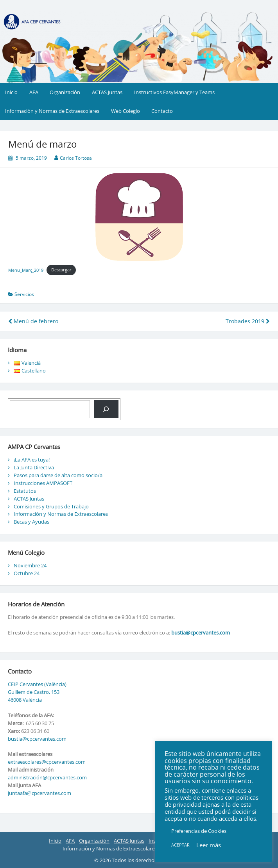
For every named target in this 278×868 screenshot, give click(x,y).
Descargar (61, 270)
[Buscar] (106, 409)
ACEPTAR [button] (180, 845)
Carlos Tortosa (76, 158)
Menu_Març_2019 (26, 270)
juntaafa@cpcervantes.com (39, 793)
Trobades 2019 (248, 321)
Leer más (209, 845)
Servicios (24, 294)
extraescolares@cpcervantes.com (47, 762)
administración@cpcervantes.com (47, 777)
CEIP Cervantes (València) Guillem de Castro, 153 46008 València (37, 692)
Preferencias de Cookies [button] (199, 831)
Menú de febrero (33, 321)
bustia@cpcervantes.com (201, 633)
